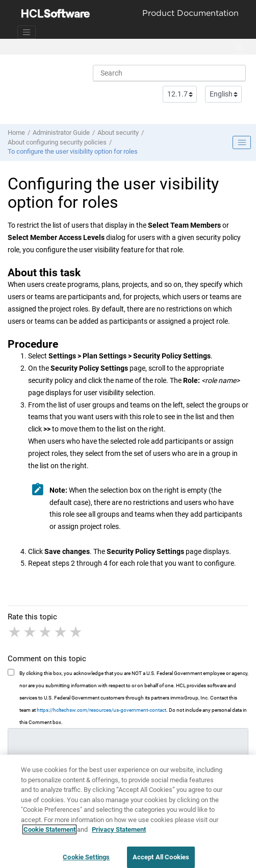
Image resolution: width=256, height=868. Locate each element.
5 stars (76, 632)
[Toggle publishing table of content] (242, 142)
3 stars (46, 632)
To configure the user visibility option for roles (73, 151)
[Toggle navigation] (27, 32)
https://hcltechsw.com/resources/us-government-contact (101, 710)
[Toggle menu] (239, 47)
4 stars (61, 632)
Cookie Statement (49, 834)
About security (118, 132)
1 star (15, 632)
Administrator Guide (61, 132)
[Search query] (169, 73)
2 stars (31, 632)
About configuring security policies (57, 142)
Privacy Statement (119, 834)
